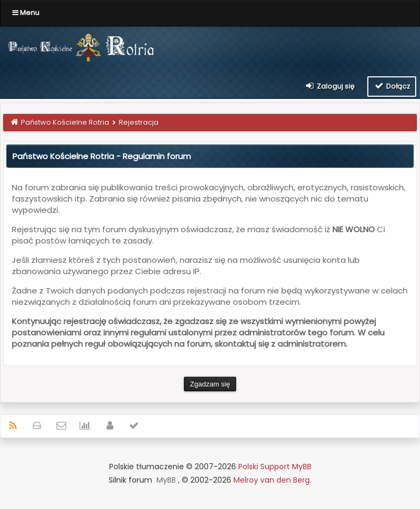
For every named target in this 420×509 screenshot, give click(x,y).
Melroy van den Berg (272, 480)
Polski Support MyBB (275, 467)
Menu (26, 13)
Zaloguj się (330, 86)
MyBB (166, 480)
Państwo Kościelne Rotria (65, 122)
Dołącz (392, 86)
